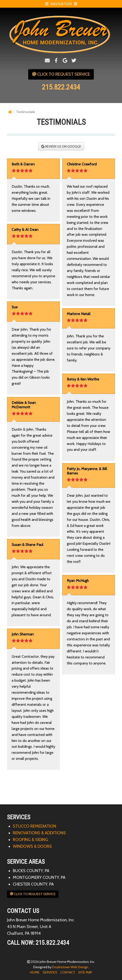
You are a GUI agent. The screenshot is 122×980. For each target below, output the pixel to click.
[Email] (47, 61)
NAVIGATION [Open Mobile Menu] (61, 4)
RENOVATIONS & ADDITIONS (39, 833)
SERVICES (50, 972)
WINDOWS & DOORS (32, 846)
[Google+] (65, 61)
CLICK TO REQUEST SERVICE (61, 74)
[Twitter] (74, 61)
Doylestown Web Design (70, 967)
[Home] (10, 112)
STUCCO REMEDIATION (34, 826)
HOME (35, 972)
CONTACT (68, 972)
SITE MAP (85, 972)
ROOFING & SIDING (30, 840)
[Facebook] (56, 61)
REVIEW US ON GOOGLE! (61, 146)
